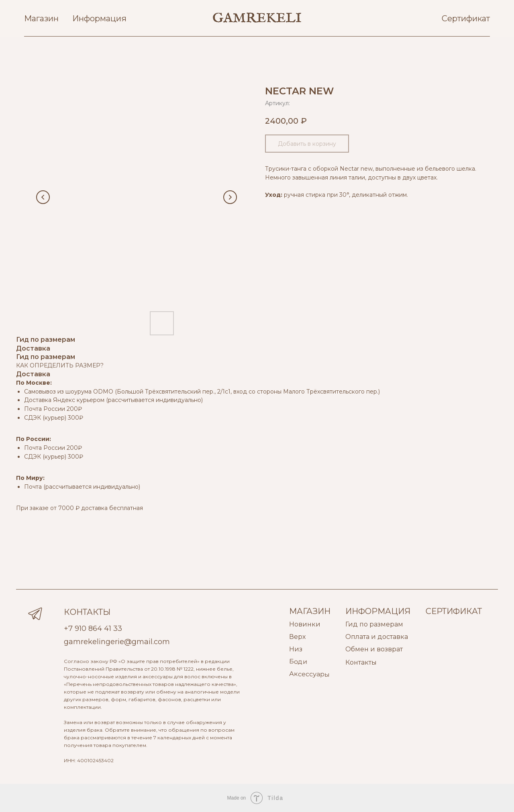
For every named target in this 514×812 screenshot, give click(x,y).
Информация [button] (99, 18)
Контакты (361, 662)
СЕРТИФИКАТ (454, 611)
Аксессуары (309, 674)
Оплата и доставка (377, 637)
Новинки (305, 624)
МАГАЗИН (310, 611)
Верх (297, 637)
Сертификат (466, 18)
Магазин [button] (41, 18)
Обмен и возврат (374, 649)
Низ (296, 649)
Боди (298, 661)
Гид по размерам (374, 624)
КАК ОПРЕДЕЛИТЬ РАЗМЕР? (60, 365)
